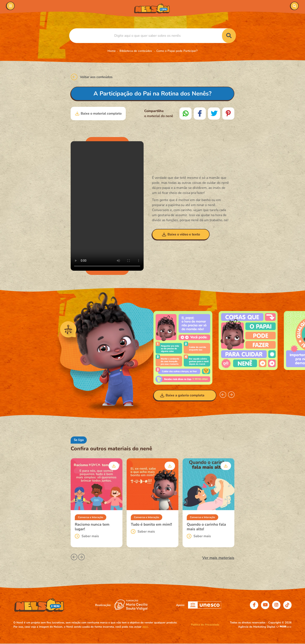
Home (112, 51)
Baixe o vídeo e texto (181, 234)
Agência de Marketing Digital (257, 627)
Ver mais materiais (218, 558)
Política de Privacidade (205, 625)
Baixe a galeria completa (182, 395)
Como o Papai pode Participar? (177, 51)
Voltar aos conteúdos (92, 77)
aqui (145, 627)
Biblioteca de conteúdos (136, 51)
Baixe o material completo (98, 114)
